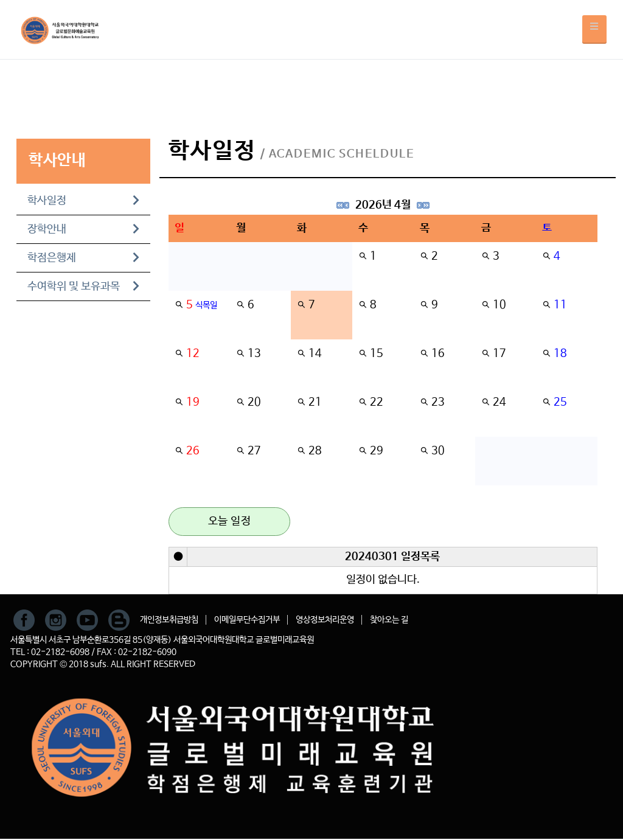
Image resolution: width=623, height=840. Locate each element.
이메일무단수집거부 (247, 620)
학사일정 (83, 201)
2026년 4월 (383, 205)
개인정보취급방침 (169, 620)
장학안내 (83, 229)
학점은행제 (83, 258)
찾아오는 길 (389, 620)
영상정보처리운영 (325, 620)
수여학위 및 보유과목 (83, 286)
